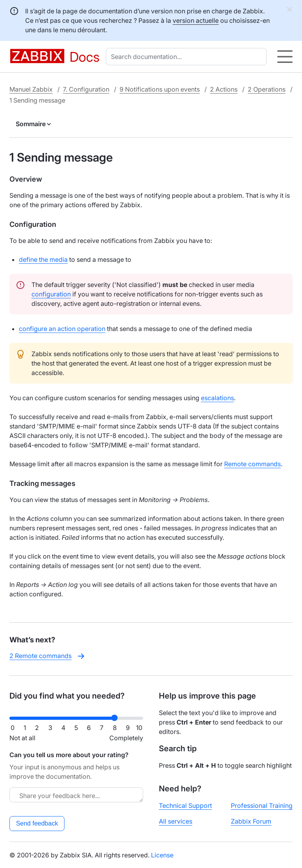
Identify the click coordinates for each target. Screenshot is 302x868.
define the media (43, 259)
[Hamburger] (285, 57)
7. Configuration (86, 89)
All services (176, 821)
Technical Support (185, 805)
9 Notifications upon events (160, 89)
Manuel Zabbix (31, 89)
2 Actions (224, 89)
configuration (51, 294)
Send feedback (37, 823)
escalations (217, 398)
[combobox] (188, 57)
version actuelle (196, 20)
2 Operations (267, 89)
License (162, 855)
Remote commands (252, 464)
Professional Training (262, 805)
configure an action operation (62, 329)
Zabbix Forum (251, 821)
